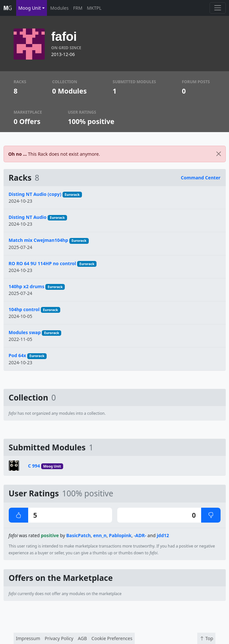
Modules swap (25, 332)
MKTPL (94, 8)
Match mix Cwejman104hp (39, 240)
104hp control (24, 309)
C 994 (34, 466)
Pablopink (120, 535)
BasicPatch (78, 535)
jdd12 (163, 535)
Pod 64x (17, 355)
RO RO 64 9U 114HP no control (42, 263)
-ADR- (140, 535)
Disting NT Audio (28, 217)
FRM (78, 8)
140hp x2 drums (27, 286)
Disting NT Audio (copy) (35, 194)
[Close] (219, 154)
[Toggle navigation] (218, 8)
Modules (59, 8)
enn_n (100, 535)
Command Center (200, 178)
